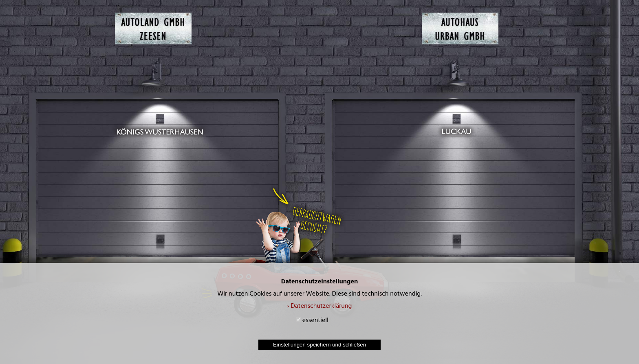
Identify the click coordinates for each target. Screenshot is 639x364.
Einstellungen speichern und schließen (319, 345)
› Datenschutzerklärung (320, 307)
